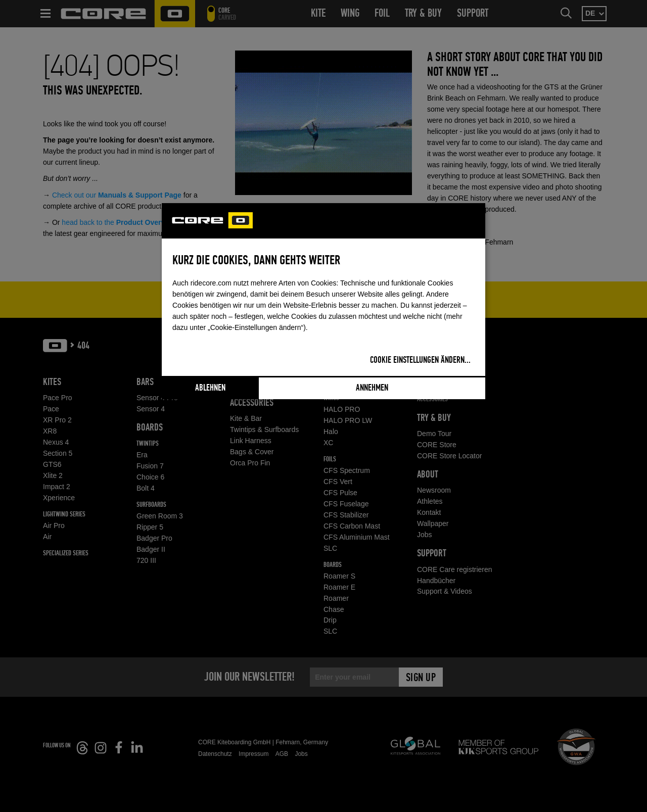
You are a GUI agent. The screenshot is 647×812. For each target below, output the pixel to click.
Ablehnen (210, 388)
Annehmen (372, 388)
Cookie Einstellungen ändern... (420, 360)
